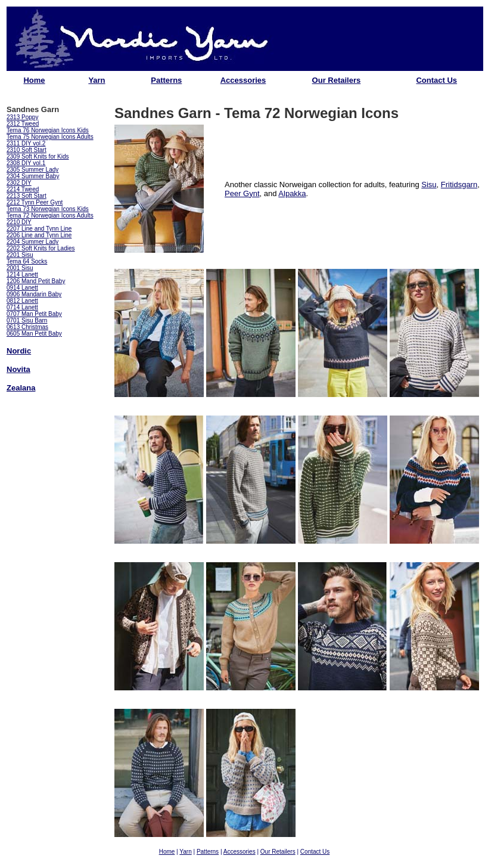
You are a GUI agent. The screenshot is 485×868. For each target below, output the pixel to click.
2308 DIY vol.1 (26, 163)
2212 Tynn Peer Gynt (35, 202)
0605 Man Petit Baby (34, 334)
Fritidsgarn (459, 185)
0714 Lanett (22, 307)
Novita (18, 369)
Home (34, 80)
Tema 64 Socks (27, 261)
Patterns (166, 80)
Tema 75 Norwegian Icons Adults (50, 137)
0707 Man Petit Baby (34, 314)
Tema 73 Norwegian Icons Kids (48, 209)
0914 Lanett (22, 288)
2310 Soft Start (27, 150)
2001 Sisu (20, 268)
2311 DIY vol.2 (26, 143)
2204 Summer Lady (32, 242)
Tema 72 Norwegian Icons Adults (50, 216)
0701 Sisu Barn (27, 320)
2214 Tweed (23, 189)
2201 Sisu (20, 255)
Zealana (21, 388)
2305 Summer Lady (32, 170)
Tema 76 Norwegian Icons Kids (48, 130)
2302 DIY (19, 183)
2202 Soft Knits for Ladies (41, 248)
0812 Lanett (22, 301)
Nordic (19, 351)
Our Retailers (337, 80)
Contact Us (436, 80)
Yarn (97, 80)
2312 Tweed (23, 124)
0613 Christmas (27, 327)
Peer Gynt (242, 193)
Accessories (243, 80)
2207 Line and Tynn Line (39, 229)
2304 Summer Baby (33, 176)
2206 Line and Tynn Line (39, 235)
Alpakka (292, 193)
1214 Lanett (22, 275)
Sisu (429, 185)
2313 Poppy (22, 117)
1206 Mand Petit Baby (36, 281)
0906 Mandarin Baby (34, 294)
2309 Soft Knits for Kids (38, 156)
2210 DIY (19, 222)
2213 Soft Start (27, 196)
